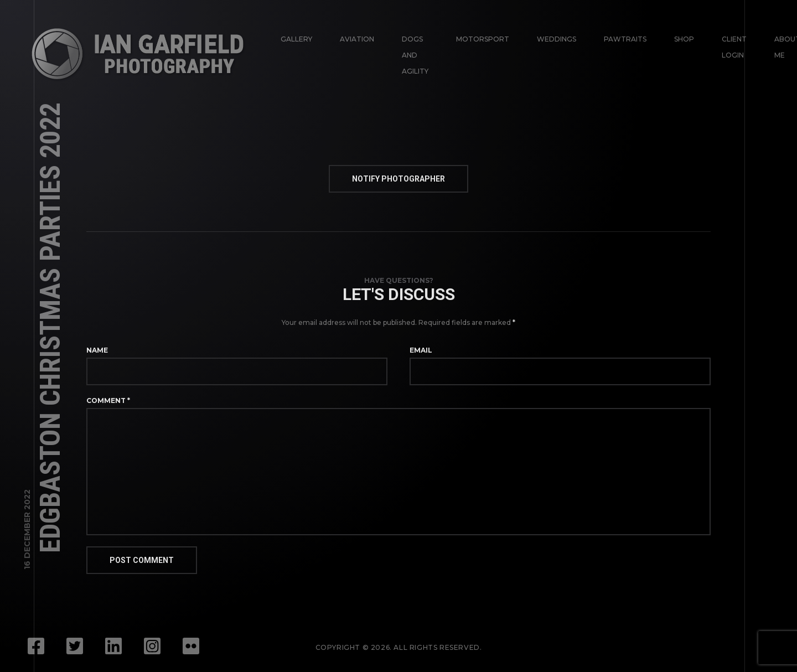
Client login (734, 47)
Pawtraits (625, 39)
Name (97, 350)
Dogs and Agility (415, 55)
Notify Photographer (398, 179)
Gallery (296, 39)
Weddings (557, 39)
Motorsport (483, 39)
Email (421, 350)
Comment (108, 400)
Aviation (357, 39)
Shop (684, 39)
